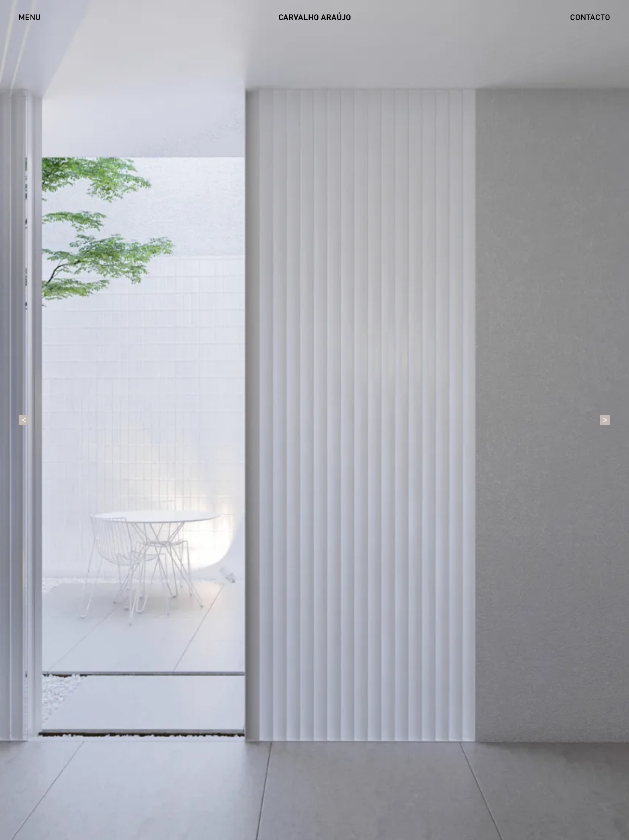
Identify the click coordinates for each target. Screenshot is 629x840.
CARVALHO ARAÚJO (315, 18)
